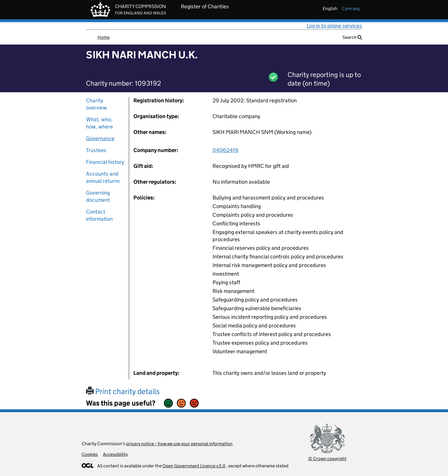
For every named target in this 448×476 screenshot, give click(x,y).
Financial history (105, 162)
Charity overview (96, 104)
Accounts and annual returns (103, 177)
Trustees (96, 150)
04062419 (225, 150)
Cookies (90, 454)
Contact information (99, 215)
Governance (100, 138)
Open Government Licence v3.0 (194, 466)
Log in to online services (334, 26)
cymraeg (351, 8)
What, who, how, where (99, 123)
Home (104, 37)
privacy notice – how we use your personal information (179, 444)
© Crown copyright (327, 459)
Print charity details (123, 391)
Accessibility (115, 454)
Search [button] (352, 37)
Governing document (98, 196)
